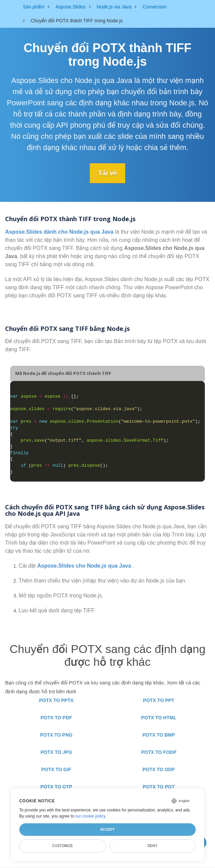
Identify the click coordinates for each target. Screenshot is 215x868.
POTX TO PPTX (56, 700)
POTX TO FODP (159, 752)
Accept (107, 829)
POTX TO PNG (56, 735)
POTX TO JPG (56, 752)
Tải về (108, 173)
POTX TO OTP (56, 787)
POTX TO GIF (56, 769)
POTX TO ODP (159, 769)
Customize (63, 846)
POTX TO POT (159, 787)
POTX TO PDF (56, 718)
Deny (153, 846)
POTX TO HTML (159, 718)
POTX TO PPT (159, 700)
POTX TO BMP (159, 735)
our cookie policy (90, 816)
